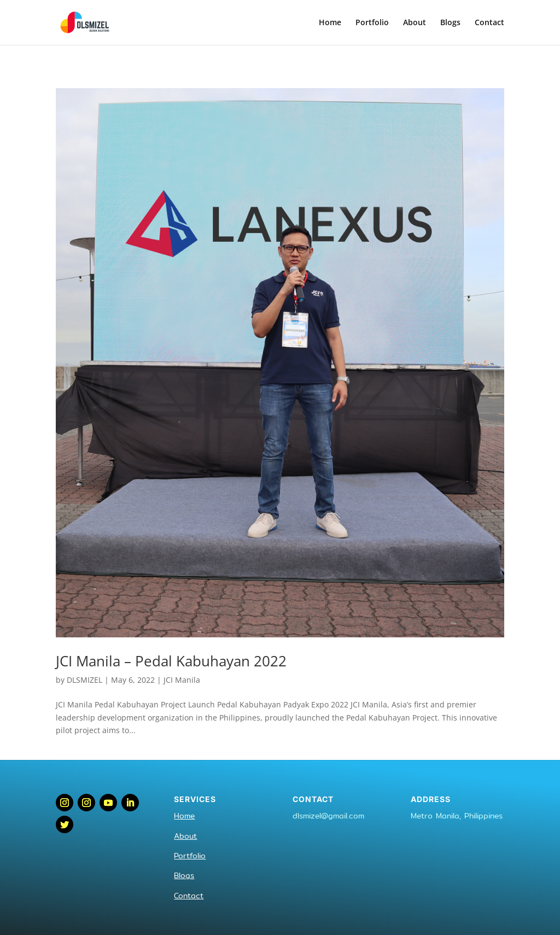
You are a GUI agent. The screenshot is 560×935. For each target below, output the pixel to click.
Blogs (450, 23)
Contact (489, 23)
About (415, 23)
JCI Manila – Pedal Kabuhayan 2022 (171, 661)
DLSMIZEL (84, 680)
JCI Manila (182, 680)
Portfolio (372, 23)
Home (330, 23)
